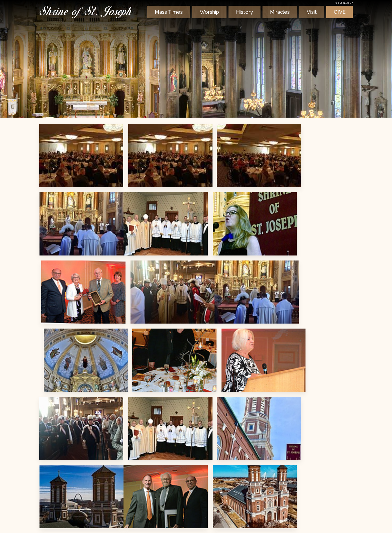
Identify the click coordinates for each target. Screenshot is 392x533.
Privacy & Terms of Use (64, 524)
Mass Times (169, 18)
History (246, 18)
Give (340, 18)
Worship (211, 18)
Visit (313, 18)
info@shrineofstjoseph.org (240, 512)
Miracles (282, 18)
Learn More (85, 490)
